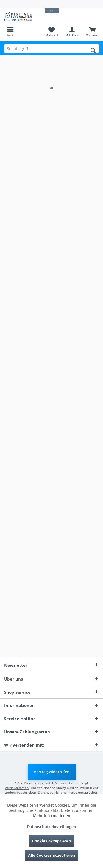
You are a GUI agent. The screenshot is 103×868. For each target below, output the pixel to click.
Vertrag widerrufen (52, 772)
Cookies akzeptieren (51, 841)
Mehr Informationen (52, 816)
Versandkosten (17, 788)
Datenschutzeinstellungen (51, 827)
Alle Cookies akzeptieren (51, 855)
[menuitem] (10, 32)
